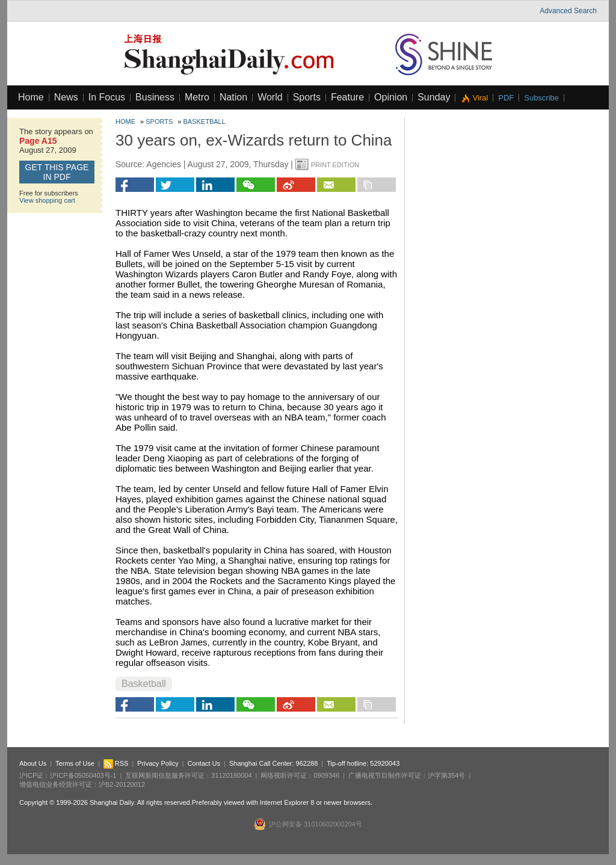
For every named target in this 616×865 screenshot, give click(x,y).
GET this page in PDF (57, 172)
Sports (307, 97)
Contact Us (204, 763)
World (270, 97)
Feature (347, 97)
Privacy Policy (158, 763)
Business (155, 97)
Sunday (434, 97)
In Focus (107, 97)
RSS (116, 763)
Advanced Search (568, 11)
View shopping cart (47, 200)
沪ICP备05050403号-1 (83, 775)
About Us (33, 763)
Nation (233, 97)
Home (31, 97)
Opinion (391, 97)
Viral (480, 98)
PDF (506, 98)
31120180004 (231, 775)
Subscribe (541, 98)
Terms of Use (75, 763)
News (66, 97)
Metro (197, 97)
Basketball (205, 122)
